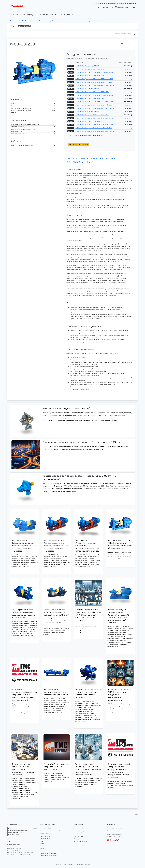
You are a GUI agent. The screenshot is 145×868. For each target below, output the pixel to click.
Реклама (135, 814)
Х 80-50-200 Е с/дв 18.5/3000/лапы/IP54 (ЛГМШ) (94, 105)
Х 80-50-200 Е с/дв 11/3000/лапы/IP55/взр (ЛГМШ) (94, 95)
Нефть (42, 841)
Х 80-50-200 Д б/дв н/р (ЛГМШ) (87, 66)
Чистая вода (45, 834)
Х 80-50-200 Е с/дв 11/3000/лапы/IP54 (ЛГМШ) (93, 92)
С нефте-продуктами (48, 851)
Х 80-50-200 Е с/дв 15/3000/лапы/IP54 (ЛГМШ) (93, 98)
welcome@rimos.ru (123, 7)
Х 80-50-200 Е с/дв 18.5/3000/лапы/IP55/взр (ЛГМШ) (95, 108)
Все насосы (46, 828)
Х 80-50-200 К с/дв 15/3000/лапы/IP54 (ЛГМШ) (93, 121)
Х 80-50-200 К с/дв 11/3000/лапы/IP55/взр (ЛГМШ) (94, 118)
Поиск (77, 839)
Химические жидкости (48, 853)
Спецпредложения (47, 15)
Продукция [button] (29, 15)
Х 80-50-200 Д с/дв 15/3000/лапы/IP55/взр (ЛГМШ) (94, 79)
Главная (14, 15)
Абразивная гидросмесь (49, 856)
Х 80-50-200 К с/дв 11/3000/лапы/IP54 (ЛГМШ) (93, 115)
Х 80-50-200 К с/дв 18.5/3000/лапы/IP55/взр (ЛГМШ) (95, 131)
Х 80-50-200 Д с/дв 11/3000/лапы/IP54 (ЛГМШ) (93, 69)
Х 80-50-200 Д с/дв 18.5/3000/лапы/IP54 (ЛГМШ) (94, 82)
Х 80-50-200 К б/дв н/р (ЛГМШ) (87, 112)
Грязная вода (45, 836)
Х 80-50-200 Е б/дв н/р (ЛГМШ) (87, 89)
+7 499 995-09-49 (105, 7)
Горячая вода (45, 839)
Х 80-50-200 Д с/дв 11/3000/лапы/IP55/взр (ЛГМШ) (94, 72)
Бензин (43, 848)
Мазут (42, 843)
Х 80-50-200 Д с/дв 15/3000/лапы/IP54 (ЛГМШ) (93, 76)
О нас (10, 839)
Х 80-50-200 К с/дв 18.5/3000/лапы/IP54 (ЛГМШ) (94, 128)
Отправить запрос (79, 145)
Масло (42, 846)
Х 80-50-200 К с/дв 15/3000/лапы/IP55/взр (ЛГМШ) (94, 125)
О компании (67, 15)
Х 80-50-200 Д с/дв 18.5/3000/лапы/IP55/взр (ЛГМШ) (95, 85)
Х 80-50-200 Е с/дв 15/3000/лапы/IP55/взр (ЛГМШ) (94, 102)
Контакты (12, 842)
